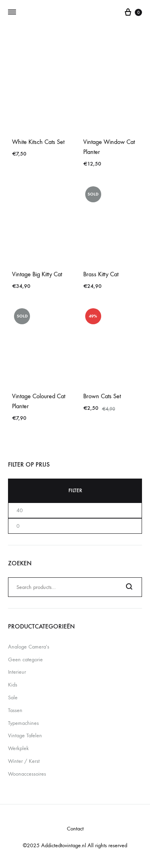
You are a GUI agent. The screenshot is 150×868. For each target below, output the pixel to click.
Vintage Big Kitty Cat (37, 274)
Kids (13, 685)
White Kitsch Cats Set (38, 142)
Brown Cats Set (102, 396)
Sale (13, 697)
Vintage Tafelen (25, 735)
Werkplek (18, 748)
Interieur (17, 672)
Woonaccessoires (27, 774)
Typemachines (23, 723)
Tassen (15, 710)
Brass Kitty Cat (101, 274)
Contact (75, 829)
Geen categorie (25, 659)
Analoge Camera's (29, 647)
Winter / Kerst (24, 761)
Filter (75, 490)
